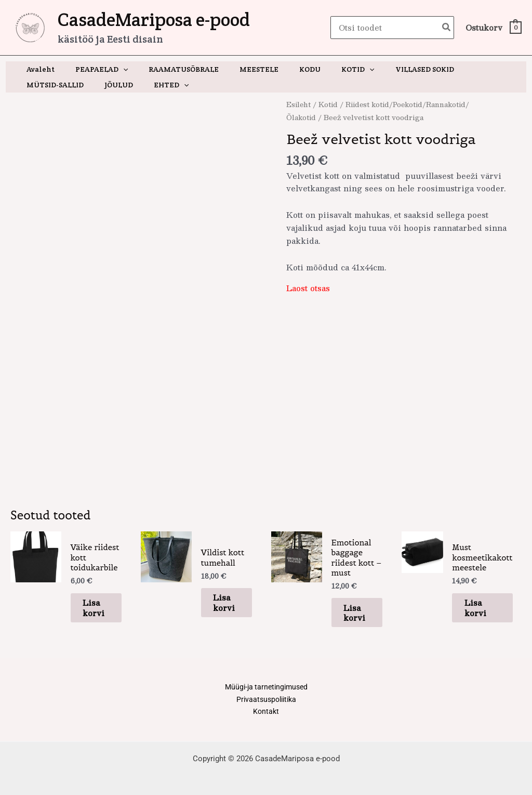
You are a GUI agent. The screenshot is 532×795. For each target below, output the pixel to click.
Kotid (330, 104)
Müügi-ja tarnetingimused (266, 676)
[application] (114, 69)
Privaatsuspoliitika (266, 689)
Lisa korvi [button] (89, 600)
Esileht (299, 104)
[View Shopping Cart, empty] (493, 28)
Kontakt (266, 702)
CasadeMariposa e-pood (154, 19)
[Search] (447, 28)
